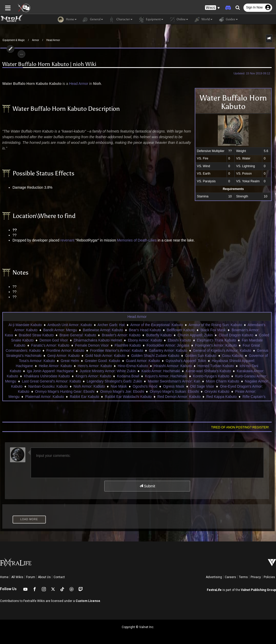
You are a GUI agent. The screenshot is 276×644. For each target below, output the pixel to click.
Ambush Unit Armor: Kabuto (70, 325)
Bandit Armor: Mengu (60, 330)
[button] (212, 8)
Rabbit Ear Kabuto (37, 397)
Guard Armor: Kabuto (143, 361)
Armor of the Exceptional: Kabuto (156, 325)
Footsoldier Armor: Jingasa (168, 345)
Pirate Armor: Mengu (208, 391)
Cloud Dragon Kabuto (236, 335)
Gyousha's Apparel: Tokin (186, 361)
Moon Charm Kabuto (189, 381)
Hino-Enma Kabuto (121, 366)
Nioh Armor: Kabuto (53, 386)
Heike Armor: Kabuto (44, 366)
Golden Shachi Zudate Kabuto (155, 356)
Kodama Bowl (94, 376)
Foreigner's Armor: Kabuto (216, 345)
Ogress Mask (137, 386)
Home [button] (67, 19)
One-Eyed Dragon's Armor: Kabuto (211, 386)
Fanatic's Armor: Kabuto (50, 345)
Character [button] (120, 19)
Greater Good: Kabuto (103, 361)
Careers (230, 577)
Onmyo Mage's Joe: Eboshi (79, 391)
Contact (59, 577)
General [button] (92, 19)
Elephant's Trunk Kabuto (216, 340)
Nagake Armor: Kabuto (230, 381)
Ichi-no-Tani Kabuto (244, 366)
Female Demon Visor (92, 345)
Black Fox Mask (213, 330)
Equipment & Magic (14, 40)
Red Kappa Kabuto (174, 397)
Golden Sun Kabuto (201, 356)
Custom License (88, 601)
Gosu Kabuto (233, 356)
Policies (269, 577)
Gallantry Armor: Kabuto (168, 350)
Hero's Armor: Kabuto (83, 366)
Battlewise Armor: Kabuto (103, 330)
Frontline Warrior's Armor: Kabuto (117, 350)
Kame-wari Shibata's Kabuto (180, 371)
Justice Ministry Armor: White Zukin (79, 371)
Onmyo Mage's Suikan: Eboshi (131, 391)
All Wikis (17, 577)
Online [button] (178, 19)
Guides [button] (228, 19)
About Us (44, 577)
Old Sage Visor (166, 386)
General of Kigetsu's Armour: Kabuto (222, 350)
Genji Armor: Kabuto (64, 356)
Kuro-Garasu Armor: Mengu (223, 376)
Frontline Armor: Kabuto (65, 350)
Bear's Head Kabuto (145, 330)
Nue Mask (82, 386)
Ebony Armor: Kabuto (145, 340)
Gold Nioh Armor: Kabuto (105, 356)
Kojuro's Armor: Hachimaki (132, 376)
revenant (67, 240)
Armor (35, 40)
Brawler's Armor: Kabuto (121, 335)
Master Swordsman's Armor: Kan (141, 381)
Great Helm (70, 361)
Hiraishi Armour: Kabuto (161, 366)
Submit (147, 486)
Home (4, 577)
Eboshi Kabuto (180, 340)
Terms (243, 577)
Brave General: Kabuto (78, 335)
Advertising (214, 577)
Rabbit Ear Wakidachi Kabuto (81, 397)
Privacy (256, 577)
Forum (31, 577)
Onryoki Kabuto (174, 391)
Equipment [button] (150, 19)
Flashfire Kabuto (128, 345)
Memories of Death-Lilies (136, 240)
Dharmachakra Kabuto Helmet (98, 340)
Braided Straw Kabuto (36, 335)
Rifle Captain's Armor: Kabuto (219, 397)
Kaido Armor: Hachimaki (132, 371)
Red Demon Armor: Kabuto (132, 397)
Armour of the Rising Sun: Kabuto (215, 325)
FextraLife (214, 590)
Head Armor (53, 40)
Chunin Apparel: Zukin (195, 335)
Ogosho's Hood (108, 386)
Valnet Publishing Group (258, 590)
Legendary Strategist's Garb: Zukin (81, 381)
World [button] (203, 19)
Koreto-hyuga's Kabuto (177, 376)
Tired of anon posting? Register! (240, 427)
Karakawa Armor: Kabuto (228, 371)
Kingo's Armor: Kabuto (60, 376)
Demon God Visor (54, 340)
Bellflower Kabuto (181, 330)
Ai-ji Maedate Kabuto (25, 325)
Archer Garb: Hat (111, 325)
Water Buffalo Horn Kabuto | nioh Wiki (49, 64)
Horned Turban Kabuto (204, 366)
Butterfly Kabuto (159, 335)
